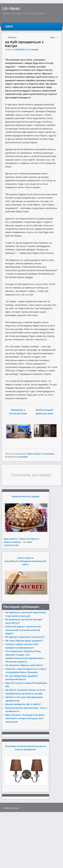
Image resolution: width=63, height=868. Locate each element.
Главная (9, 26)
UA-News (11, 8)
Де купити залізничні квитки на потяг (25, 690)
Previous (11, 37)
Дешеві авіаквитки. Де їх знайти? (23, 704)
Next (54, 37)
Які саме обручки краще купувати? (24, 641)
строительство (11, 545)
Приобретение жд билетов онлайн (24, 694)
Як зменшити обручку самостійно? (24, 665)
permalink (23, 457)
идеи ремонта (11, 539)
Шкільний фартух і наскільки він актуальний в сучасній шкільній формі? (23, 630)
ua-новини (33, 50)
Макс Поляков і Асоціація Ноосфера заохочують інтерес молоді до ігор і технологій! (25, 718)
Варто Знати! (34, 454)
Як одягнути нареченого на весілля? (25, 637)
